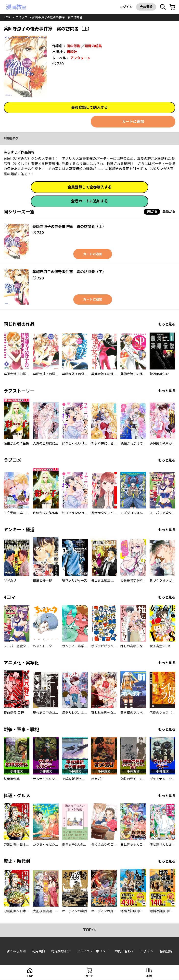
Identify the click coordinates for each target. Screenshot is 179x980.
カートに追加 (133, 121)
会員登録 (146, 7)
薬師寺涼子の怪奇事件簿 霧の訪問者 (57, 17)
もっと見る (167, 324)
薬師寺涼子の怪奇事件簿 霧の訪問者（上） (69, 226)
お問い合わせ (125, 951)
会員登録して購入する (89, 107)
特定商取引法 (61, 951)
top (7, 17)
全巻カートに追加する (89, 201)
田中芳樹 (74, 46)
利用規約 (38, 951)
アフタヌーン (80, 58)
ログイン (126, 7)
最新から (169, 211)
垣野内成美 (93, 46)
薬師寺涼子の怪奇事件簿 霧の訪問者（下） (69, 272)
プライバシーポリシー (93, 951)
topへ (89, 930)
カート (89, 976)
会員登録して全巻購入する (89, 187)
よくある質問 (16, 951)
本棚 (149, 976)
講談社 (72, 52)
